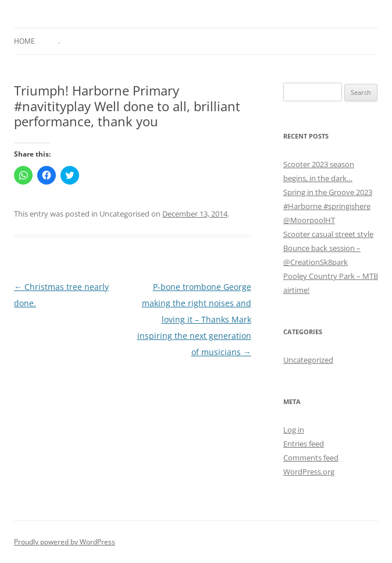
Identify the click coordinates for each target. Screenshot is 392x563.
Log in (294, 430)
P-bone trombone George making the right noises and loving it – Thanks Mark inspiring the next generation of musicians (194, 319)
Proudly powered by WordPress (65, 542)
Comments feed (311, 458)
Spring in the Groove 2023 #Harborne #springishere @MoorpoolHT (328, 206)
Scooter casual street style (328, 234)
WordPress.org (309, 472)
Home (24, 41)
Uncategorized (308, 360)
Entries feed (304, 444)
